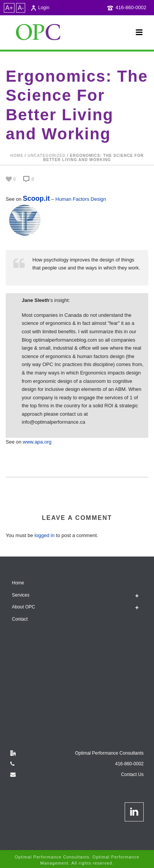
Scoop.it (36, 198)
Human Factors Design (81, 199)
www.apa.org (37, 442)
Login (40, 8)
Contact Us (132, 774)
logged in (44, 535)
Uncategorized (46, 156)
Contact (20, 619)
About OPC (23, 607)
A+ (9, 8)
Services (21, 595)
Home (17, 156)
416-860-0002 (131, 7)
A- (21, 8)
